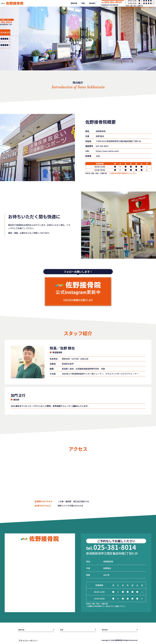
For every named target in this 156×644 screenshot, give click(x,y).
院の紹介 (91, 10)
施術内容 (72, 10)
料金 (81, 10)
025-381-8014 (109, 8)
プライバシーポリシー (28, 642)
